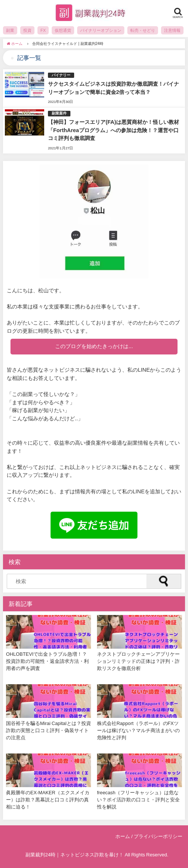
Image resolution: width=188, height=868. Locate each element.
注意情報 (172, 30)
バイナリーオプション (101, 30)
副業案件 (59, 113)
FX (43, 30)
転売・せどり (143, 30)
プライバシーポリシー (158, 836)
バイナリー (61, 75)
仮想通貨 (63, 30)
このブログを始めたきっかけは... (94, 346)
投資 (27, 30)
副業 (10, 30)
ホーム (123, 836)
